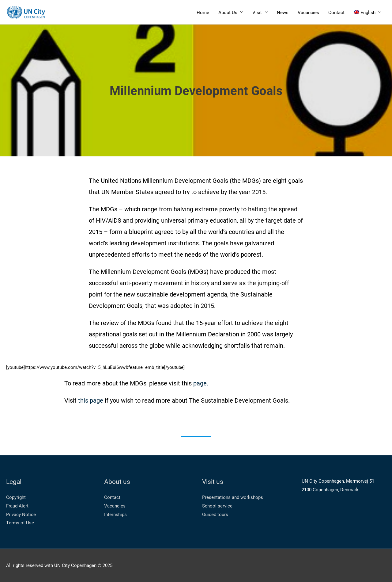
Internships (115, 514)
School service (217, 506)
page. (201, 383)
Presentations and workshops (233, 497)
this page (91, 400)
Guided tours (215, 514)
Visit (257, 12)
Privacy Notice (21, 514)
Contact (336, 12)
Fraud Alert (17, 506)
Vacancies (308, 12)
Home (203, 12)
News (283, 12)
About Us (228, 12)
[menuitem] (368, 12)
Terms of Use (20, 523)
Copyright (16, 497)
